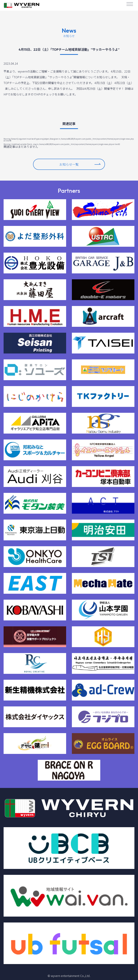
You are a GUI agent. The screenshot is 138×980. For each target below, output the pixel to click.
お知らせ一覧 (80, 164)
